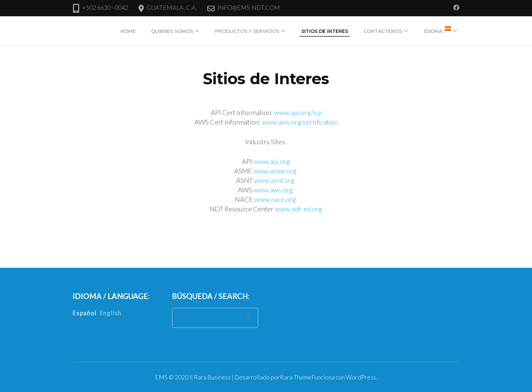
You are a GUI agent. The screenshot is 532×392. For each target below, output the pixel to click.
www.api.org (272, 161)
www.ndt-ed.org (299, 209)
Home (128, 31)
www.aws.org (273, 190)
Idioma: (438, 30)
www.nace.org (275, 199)
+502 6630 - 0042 (105, 7)
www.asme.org (276, 171)
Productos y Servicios (247, 31)
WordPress (361, 377)
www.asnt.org (275, 180)
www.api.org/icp (298, 112)
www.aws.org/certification (300, 122)
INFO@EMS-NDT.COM (249, 7)
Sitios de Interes (325, 31)
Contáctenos (383, 31)
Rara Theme (296, 377)
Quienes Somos (172, 31)
